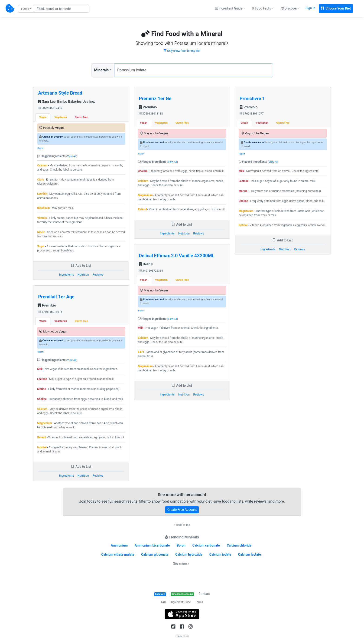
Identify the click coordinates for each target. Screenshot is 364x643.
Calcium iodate (220, 554)
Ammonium (119, 545)
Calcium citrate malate (118, 554)
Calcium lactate (250, 554)
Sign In (310, 8)
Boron (181, 545)
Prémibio (249, 107)
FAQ (164, 602)
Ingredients (67, 275)
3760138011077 (252, 114)
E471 (141, 352)
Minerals (101, 70)
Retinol (42, 437)
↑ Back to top (182, 525)
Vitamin (42, 218)
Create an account (53, 137)
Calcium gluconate (155, 554)
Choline (42, 399)
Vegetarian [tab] (61, 117)
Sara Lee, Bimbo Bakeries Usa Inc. (67, 102)
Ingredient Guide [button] (229, 8)
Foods (25, 9)
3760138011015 (50, 312)
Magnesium (44, 423)
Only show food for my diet (182, 51)
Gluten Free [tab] (81, 117)
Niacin (41, 232)
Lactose (42, 379)
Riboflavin (43, 208)
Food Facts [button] (261, 8)
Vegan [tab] (43, 117)
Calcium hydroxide (189, 554)
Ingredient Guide (180, 602)
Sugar (41, 246)
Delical (146, 264)
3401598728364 (151, 271)
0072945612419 (50, 108)
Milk (40, 369)
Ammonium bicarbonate (152, 545)
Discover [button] (289, 8)
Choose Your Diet (336, 8)
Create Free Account (182, 510)
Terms (199, 602)
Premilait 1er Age (56, 297)
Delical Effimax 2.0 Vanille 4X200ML (177, 256)
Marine (42, 389)
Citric (41, 180)
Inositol (42, 447)
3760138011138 (151, 114)
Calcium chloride (239, 545)
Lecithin (42, 194)
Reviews (98, 275)
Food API (160, 594)
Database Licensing (182, 594)
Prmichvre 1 (252, 99)
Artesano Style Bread (60, 93)
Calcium (42, 165)
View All (72, 156)
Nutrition (83, 275)
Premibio (47, 305)
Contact (204, 594)
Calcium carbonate (206, 545)
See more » (181, 564)
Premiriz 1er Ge (155, 99)
